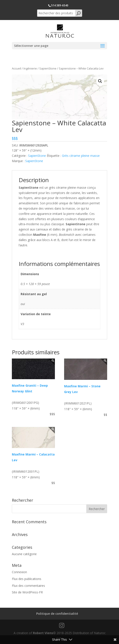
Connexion (19, 572)
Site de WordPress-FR (27, 592)
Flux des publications (27, 579)
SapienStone (48, 68)
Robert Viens (43, 633)
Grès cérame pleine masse (81, 156)
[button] (100, 81)
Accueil (16, 68)
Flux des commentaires (28, 586)
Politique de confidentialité (57, 614)
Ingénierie (30, 68)
